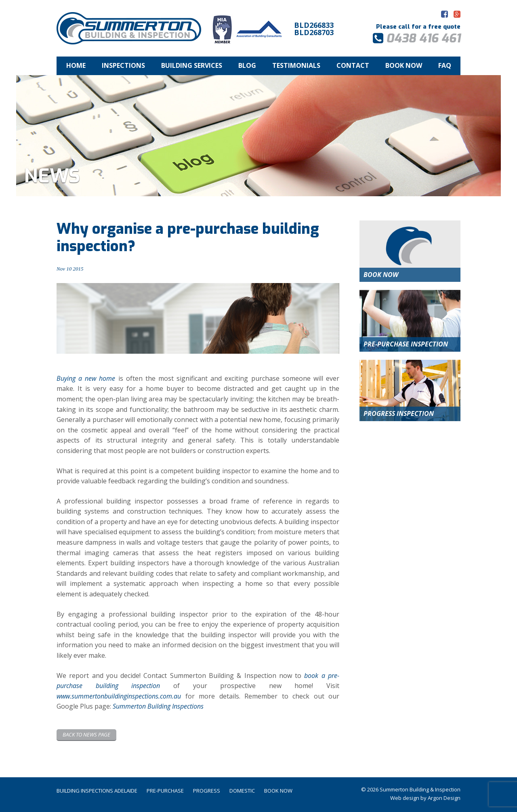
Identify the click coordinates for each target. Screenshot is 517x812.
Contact (353, 65)
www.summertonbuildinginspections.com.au (119, 696)
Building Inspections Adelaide (97, 791)
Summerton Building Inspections (158, 706)
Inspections (123, 65)
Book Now (404, 65)
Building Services (192, 65)
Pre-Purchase (165, 791)
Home (76, 65)
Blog (247, 65)
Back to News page (86, 734)
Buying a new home (86, 378)
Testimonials (296, 65)
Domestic (242, 791)
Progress (207, 791)
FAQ (445, 65)
